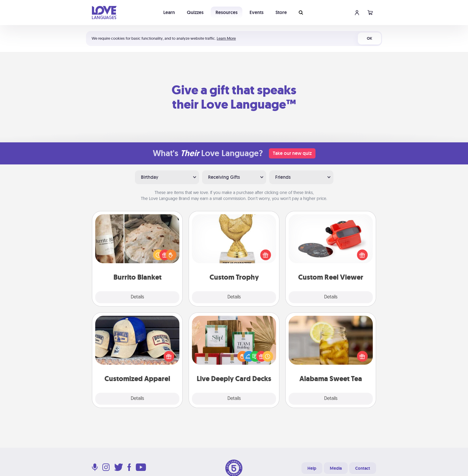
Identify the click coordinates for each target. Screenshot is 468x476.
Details (137, 297)
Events (257, 12)
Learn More (226, 38)
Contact (363, 468)
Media (336, 468)
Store (281, 12)
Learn (169, 12)
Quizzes (195, 12)
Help (312, 468)
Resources (227, 12)
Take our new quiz (292, 153)
